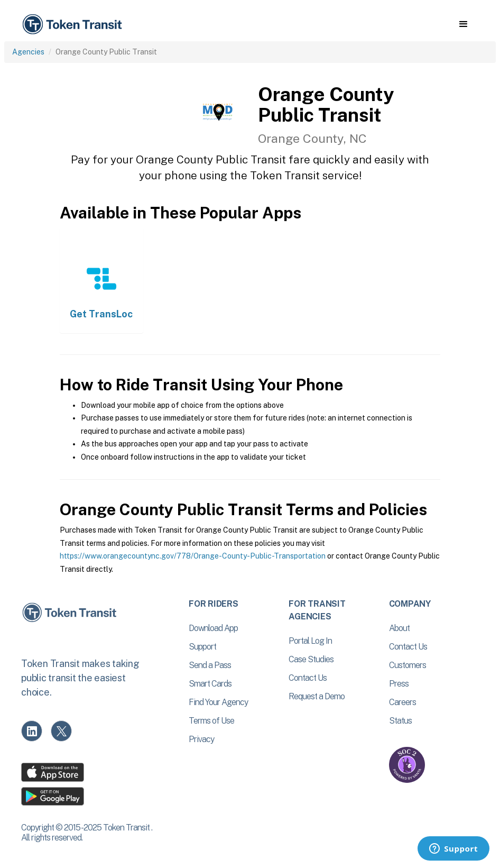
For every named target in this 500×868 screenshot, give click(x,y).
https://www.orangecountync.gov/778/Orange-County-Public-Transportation (193, 556)
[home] (74, 25)
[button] (463, 24)
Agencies (28, 52)
